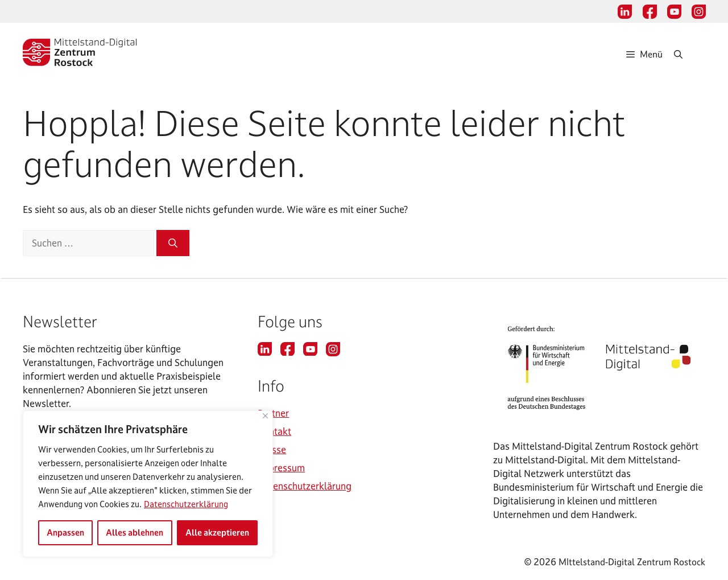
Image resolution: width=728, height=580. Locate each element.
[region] (148, 484)
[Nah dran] (265, 416)
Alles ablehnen (135, 532)
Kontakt (274, 431)
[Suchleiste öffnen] (690, 54)
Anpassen (65, 532)
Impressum (281, 468)
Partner (273, 413)
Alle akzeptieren (217, 532)
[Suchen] (173, 243)
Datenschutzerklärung (186, 504)
